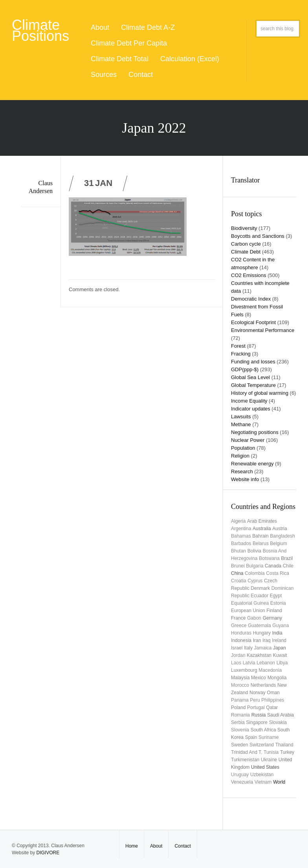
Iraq (267, 640)
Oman (273, 693)
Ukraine (269, 760)
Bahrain (260, 536)
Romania (240, 715)
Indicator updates (251, 409)
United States (265, 767)
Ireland (279, 640)
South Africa (263, 730)
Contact (141, 75)
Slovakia (278, 722)
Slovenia (240, 730)
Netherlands (263, 685)
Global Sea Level (250, 377)
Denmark (260, 588)
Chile (288, 566)
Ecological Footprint (253, 322)
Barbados (241, 543)
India (277, 633)
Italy (248, 648)
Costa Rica (278, 573)
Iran (257, 640)
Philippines (273, 700)
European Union (248, 611)
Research (242, 471)
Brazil (287, 558)
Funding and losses (253, 362)
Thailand (284, 745)
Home (132, 846)
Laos (236, 663)
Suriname (269, 737)
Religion (240, 456)
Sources (104, 75)
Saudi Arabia (280, 715)
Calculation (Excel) (190, 59)
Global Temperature (253, 385)
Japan (280, 648)
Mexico (258, 678)
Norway (258, 693)
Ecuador (259, 596)
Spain (251, 737)
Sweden (239, 745)
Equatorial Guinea (250, 603)
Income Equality (249, 401)
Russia (259, 715)
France (238, 618)
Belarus (261, 543)
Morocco (240, 685)
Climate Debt (246, 252)
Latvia (249, 663)
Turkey (287, 752)
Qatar (272, 708)
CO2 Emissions (249, 275)
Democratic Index (251, 299)
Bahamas (241, 536)
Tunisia (271, 752)
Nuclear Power (248, 440)
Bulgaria (255, 566)
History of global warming (260, 393)
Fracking (241, 354)
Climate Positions (40, 30)
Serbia (238, 722)
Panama (240, 700)
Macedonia (270, 670)
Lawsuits (241, 417)
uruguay (240, 775)
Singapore (257, 722)
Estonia (278, 603)
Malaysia (240, 678)
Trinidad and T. (247, 752)
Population (243, 448)
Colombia (255, 573)
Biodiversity (244, 228)
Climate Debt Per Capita (129, 43)
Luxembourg (244, 670)
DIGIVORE (48, 853)
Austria (280, 529)
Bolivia (254, 551)
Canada (273, 566)
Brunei (238, 566)
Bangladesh (282, 536)
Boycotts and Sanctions (258, 236)
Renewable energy (252, 464)
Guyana (280, 625)
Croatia (239, 581)
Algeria (238, 521)
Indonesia (241, 640)
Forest (238, 346)
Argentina (241, 529)
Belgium (278, 543)
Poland (238, 708)
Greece (239, 625)
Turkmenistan (245, 760)
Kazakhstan (259, 655)
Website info (245, 479)
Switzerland (262, 745)
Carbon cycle (246, 244)
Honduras (241, 633)
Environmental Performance (263, 330)
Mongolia (277, 678)
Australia (262, 529)
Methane (241, 424)
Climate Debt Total (120, 59)
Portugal (256, 708)
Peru (255, 700)
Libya (282, 663)
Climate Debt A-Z (148, 27)
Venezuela (242, 782)
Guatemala (259, 625)
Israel (237, 648)
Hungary (262, 633)
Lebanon (266, 663)
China (237, 573)
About (100, 27)
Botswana (269, 558)
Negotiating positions (255, 432)
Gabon (254, 618)
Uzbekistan (262, 775)
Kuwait (280, 655)
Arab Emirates (262, 521)
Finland (274, 611)
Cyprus (255, 581)
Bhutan (238, 551)
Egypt (276, 596)
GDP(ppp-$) (245, 369)
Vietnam (263, 782)
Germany (272, 618)
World (279, 782)
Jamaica (263, 648)
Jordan (238, 655)
